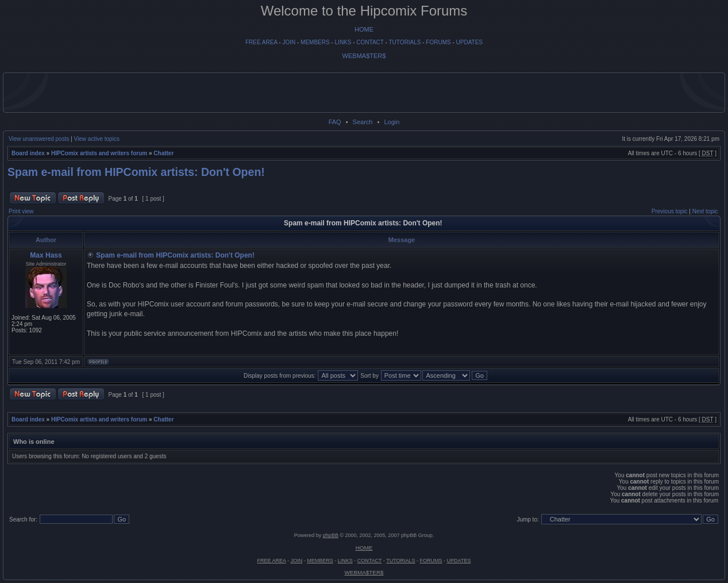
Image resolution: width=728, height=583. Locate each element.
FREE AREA (261, 42)
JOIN (289, 42)
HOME (364, 29)
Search (363, 122)
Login (392, 122)
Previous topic (670, 211)
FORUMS (438, 42)
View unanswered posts (39, 139)
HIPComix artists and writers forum (99, 153)
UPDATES (470, 42)
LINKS (343, 42)
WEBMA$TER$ (364, 56)
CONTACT (370, 42)
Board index (28, 153)
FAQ (335, 122)
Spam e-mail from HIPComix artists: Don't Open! (136, 172)
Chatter (163, 153)
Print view (21, 211)
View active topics (97, 139)
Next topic (705, 211)
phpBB (331, 535)
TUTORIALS (405, 42)
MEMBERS (315, 42)
